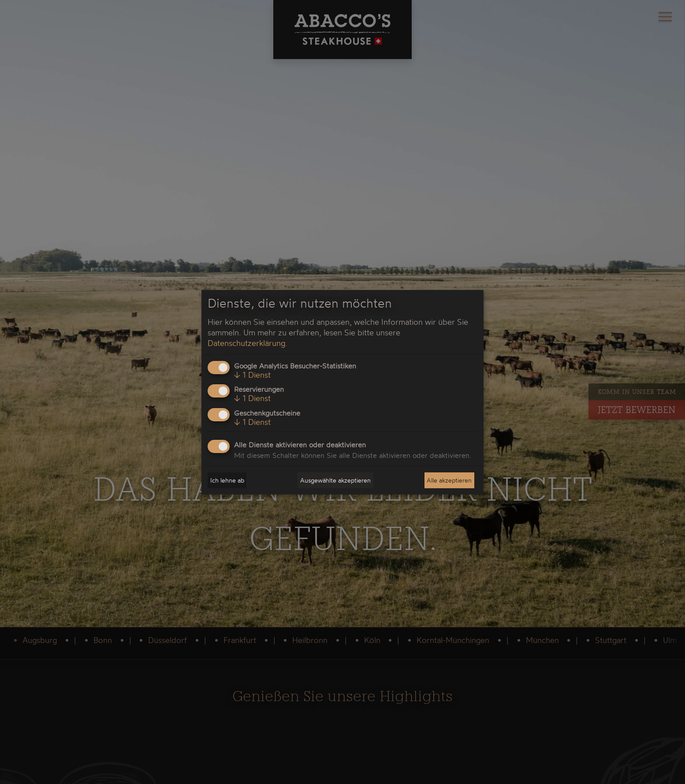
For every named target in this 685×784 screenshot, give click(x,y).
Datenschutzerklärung (246, 343)
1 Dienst (252, 375)
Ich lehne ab (227, 480)
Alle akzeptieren (449, 480)
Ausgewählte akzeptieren (335, 480)
